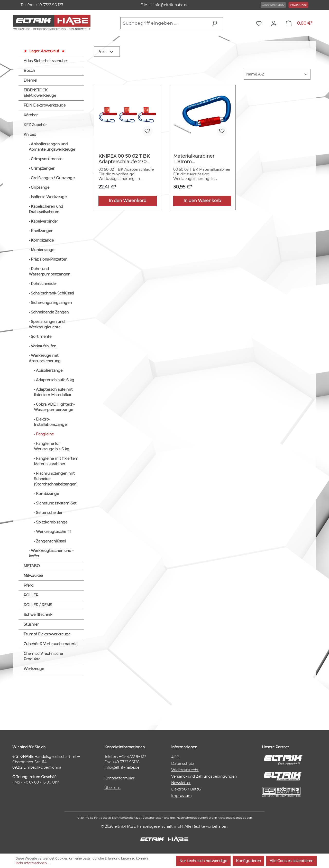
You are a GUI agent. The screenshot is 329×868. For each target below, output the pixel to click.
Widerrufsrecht (185, 770)
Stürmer (31, 624)
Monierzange (43, 250)
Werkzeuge (34, 669)
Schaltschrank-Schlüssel (52, 293)
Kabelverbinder (44, 221)
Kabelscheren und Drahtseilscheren (46, 209)
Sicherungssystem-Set (56, 503)
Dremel (30, 80)
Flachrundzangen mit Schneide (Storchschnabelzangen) (56, 479)
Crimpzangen (43, 168)
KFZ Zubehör (35, 125)
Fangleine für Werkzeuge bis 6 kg (52, 446)
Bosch (29, 71)
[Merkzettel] (260, 23)
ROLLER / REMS (38, 605)
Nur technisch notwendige (203, 861)
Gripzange (40, 187)
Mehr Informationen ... (33, 863)
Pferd (29, 585)
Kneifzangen (42, 231)
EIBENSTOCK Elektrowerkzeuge (40, 93)
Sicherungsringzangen (51, 303)
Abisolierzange (49, 370)
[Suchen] (216, 23)
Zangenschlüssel (51, 541)
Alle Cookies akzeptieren (291, 861)
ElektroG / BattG (186, 789)
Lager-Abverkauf (44, 51)
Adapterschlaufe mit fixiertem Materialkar (53, 392)
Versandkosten (153, 818)
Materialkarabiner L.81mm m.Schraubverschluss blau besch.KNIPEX (198, 159)
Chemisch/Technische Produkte (43, 656)
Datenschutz (183, 764)
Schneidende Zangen (50, 312)
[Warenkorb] (299, 23)
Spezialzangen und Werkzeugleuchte (47, 324)
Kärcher (31, 115)
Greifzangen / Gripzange (53, 178)
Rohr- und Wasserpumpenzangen (49, 271)
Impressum (181, 796)
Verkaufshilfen (44, 346)
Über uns (112, 788)
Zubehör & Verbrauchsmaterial (51, 644)
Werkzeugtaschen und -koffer (51, 553)
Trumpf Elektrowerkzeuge (47, 634)
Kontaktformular (120, 778)
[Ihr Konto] (275, 23)
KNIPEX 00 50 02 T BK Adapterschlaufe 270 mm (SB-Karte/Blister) (124, 159)
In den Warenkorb (127, 201)
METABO (32, 566)
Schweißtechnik (38, 615)
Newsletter (181, 783)
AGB (175, 757)
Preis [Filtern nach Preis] (106, 51)
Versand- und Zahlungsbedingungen (204, 776)
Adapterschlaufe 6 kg (55, 380)
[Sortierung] (277, 74)
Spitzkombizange (52, 522)
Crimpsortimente (47, 159)
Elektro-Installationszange (50, 422)
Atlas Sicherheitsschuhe (45, 61)
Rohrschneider (44, 284)
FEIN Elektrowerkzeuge (45, 105)
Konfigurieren (248, 861)
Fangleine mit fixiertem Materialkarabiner (56, 461)
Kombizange (42, 240)
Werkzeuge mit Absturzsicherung (45, 358)
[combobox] (164, 23)
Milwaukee (33, 576)
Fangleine (45, 434)
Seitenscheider (49, 513)
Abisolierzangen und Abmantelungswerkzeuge (52, 147)
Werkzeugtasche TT (54, 532)
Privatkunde (298, 5)
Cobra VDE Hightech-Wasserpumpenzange (54, 407)
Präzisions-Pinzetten (49, 259)
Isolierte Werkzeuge (49, 197)
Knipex (30, 135)
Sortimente (41, 337)
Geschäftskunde (273, 5)
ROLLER (31, 595)
